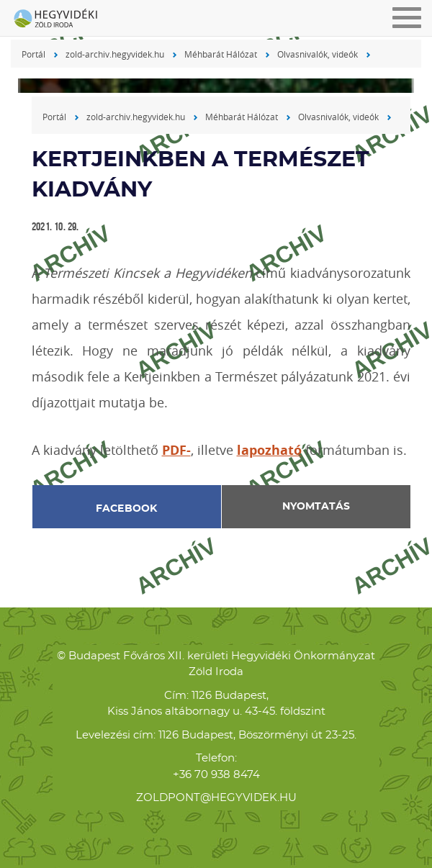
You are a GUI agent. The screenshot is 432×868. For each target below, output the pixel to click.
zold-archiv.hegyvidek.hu (115, 54)
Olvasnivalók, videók (318, 54)
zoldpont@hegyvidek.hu (216, 798)
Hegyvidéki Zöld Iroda (61, 19)
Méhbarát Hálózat (221, 54)
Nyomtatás (316, 507)
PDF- (176, 450)
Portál (33, 54)
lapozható (269, 450)
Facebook (127, 509)
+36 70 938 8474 (216, 775)
